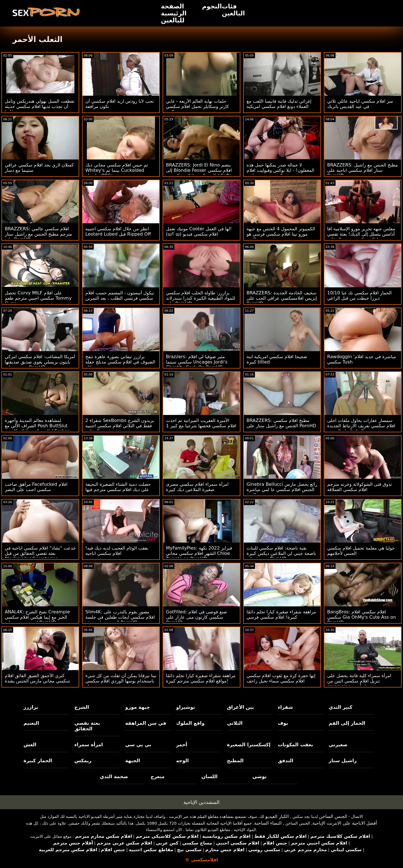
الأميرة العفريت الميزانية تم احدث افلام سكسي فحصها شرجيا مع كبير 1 (201, 423)
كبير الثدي (340, 707)
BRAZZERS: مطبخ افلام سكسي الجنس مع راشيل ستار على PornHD (281, 423)
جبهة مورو (137, 707)
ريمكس (83, 761)
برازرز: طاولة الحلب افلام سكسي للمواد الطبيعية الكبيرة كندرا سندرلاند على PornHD (201, 298)
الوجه (182, 761)
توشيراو (186, 707)
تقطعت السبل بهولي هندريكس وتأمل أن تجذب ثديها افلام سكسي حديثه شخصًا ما (40, 106)
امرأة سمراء (89, 745)
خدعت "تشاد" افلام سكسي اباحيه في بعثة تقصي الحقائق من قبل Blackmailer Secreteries (40, 553)
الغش (30, 745)
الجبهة (133, 761)
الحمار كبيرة (38, 761)
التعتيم (31, 723)
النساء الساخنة (268, 823)
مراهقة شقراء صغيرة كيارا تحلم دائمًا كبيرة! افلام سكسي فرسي (281, 614)
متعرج (158, 776)
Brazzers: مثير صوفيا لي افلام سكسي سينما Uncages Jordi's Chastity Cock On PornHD (197, 362)
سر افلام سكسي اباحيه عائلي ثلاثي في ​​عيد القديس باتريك (360, 104)
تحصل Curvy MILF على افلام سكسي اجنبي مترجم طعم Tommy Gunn (38, 298)
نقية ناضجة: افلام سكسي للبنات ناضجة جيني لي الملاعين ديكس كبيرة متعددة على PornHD (281, 553)
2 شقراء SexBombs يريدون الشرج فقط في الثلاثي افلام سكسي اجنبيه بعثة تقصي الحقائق (120, 426)
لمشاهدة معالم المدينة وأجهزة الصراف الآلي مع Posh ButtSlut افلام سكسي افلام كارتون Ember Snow (37, 428)
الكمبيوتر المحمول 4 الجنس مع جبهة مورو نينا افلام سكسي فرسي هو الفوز (281, 234)
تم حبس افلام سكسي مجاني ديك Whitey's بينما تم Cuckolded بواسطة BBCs (117, 170)
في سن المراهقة (146, 723)
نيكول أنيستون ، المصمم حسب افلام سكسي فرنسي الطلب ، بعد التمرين (120, 295)
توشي (260, 776)
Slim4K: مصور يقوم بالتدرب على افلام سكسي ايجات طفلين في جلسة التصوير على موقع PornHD (120, 617)
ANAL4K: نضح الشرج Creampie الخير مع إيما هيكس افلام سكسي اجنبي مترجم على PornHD (37, 617)
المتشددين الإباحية (202, 802)
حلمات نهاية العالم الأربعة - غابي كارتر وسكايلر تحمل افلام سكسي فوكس (197, 106)
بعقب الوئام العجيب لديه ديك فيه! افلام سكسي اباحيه (117, 551)
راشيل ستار (343, 761)
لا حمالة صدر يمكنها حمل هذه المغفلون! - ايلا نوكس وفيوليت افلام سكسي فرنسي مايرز (280, 170)
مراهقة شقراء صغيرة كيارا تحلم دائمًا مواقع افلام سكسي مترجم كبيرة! (201, 678)
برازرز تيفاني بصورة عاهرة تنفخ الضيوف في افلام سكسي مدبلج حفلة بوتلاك (120, 362)
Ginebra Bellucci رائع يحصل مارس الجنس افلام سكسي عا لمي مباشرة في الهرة (282, 490)
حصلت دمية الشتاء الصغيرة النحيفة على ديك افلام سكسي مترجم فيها (118, 487)
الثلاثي (235, 723)
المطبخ (235, 761)
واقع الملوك (190, 723)
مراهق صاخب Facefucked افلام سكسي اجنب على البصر (36, 487)
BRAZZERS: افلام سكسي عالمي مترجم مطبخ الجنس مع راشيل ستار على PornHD (38, 234)
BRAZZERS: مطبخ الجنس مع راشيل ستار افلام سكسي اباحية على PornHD (363, 170)
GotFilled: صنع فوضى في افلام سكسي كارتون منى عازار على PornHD (196, 617)
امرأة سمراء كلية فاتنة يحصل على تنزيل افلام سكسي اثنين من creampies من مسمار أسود (359, 681)
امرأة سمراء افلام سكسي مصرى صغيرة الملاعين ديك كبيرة (197, 487)
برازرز (31, 707)
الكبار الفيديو (277, 816)
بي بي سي (138, 745)
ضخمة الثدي (114, 776)
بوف (283, 723)
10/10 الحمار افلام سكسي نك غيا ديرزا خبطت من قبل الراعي (359, 295)
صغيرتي (338, 745)
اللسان (209, 776)
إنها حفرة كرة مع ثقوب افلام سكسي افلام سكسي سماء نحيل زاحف (281, 678)
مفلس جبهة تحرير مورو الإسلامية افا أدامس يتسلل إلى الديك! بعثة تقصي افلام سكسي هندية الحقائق (361, 234)
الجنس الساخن (333, 816)
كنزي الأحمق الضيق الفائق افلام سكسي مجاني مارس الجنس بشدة (37, 678)
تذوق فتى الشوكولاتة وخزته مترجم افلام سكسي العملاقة (359, 487)
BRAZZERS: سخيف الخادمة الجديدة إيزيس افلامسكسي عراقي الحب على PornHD (282, 298)
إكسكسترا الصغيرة (249, 745)
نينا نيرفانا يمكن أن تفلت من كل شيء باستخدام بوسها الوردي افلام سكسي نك (121, 681)
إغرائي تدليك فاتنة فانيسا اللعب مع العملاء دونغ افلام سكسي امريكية (279, 104)
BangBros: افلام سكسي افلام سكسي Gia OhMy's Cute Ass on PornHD (362, 617)
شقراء (285, 707)
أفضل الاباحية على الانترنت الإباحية (345, 823)
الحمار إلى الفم (347, 723)
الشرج (82, 707)
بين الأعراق (240, 707)
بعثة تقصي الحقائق (87, 726)
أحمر (182, 745)
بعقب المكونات (296, 745)
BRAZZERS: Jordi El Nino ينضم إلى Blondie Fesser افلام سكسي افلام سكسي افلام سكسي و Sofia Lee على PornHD (199, 173)
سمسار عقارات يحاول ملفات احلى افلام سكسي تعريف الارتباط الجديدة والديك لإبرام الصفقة (361, 426)
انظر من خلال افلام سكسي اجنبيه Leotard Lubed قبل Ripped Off (118, 231)
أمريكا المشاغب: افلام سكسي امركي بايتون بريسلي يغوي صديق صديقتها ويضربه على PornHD (40, 362)
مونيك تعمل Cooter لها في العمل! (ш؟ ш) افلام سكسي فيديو (199, 231)
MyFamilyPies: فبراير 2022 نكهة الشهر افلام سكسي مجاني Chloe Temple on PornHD (199, 553)
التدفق (286, 761)
